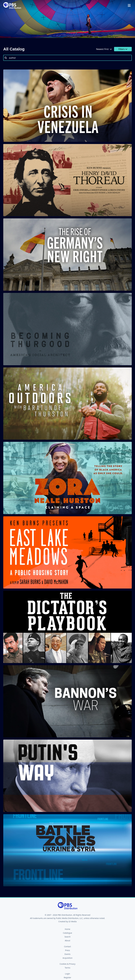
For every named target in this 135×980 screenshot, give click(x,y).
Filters (123, 49)
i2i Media (73, 921)
